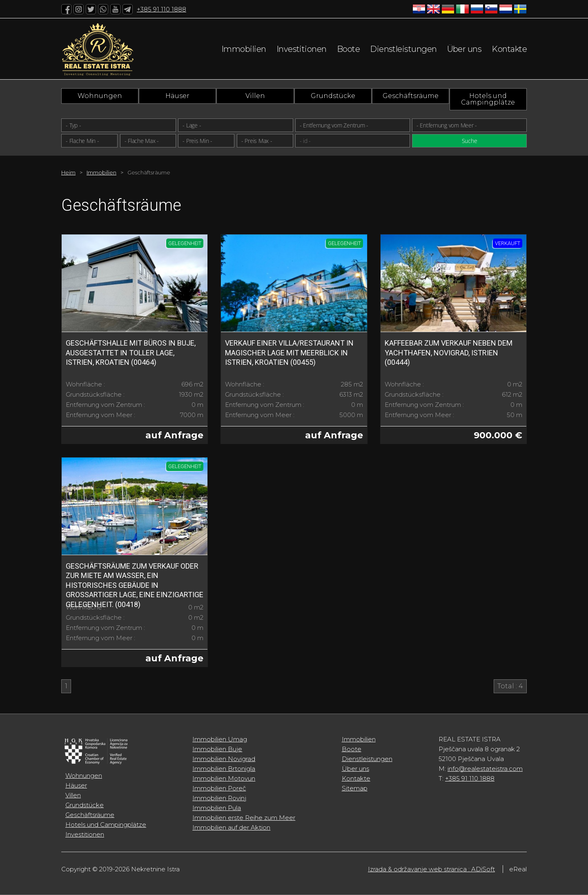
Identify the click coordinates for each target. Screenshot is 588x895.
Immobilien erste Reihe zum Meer (244, 818)
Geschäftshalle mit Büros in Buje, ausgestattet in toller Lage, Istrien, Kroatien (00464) (131, 353)
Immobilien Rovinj (219, 798)
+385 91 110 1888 (161, 9)
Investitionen (302, 49)
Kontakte (509, 49)
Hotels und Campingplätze (488, 99)
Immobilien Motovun (224, 778)
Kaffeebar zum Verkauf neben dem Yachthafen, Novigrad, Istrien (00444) (449, 353)
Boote (348, 49)
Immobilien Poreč (219, 788)
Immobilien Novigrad (224, 759)
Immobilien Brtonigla (224, 769)
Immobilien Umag (220, 739)
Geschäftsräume (411, 96)
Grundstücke (333, 96)
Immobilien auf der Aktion (231, 827)
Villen (255, 96)
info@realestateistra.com (485, 769)
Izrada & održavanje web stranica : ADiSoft (431, 869)
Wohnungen (100, 96)
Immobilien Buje (217, 749)
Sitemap (355, 788)
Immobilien (244, 49)
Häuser (177, 96)
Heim (68, 172)
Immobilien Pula (217, 808)
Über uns (464, 49)
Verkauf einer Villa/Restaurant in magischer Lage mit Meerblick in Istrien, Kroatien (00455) (289, 353)
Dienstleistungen (403, 49)
